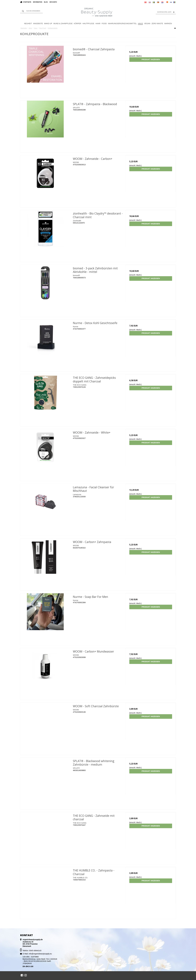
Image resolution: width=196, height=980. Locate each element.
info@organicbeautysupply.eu (40, 954)
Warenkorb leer (167, 12)
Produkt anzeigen (151, 59)
